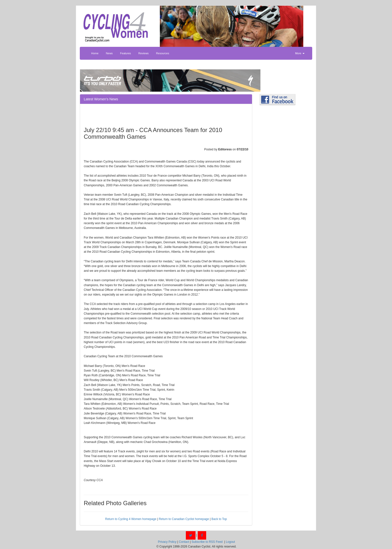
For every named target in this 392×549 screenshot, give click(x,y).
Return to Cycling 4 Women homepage (131, 519)
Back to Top (219, 519)
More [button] (300, 53)
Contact (184, 542)
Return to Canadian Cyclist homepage (184, 519)
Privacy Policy (167, 542)
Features (126, 53)
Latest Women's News (101, 99)
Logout (230, 542)
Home (95, 53)
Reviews (143, 53)
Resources (163, 53)
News (109, 53)
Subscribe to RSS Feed (207, 542)
